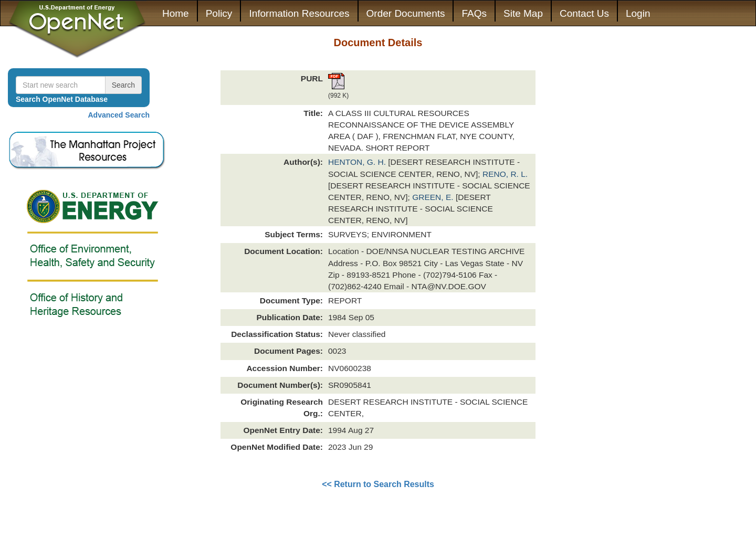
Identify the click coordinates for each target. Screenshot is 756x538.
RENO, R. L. (505, 174)
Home (176, 13)
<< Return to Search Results (378, 484)
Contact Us (584, 13)
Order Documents (406, 13)
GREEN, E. (434, 197)
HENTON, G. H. (358, 162)
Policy (219, 13)
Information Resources (299, 13)
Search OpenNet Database (62, 99)
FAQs (474, 13)
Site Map (523, 13)
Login (638, 13)
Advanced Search (119, 115)
